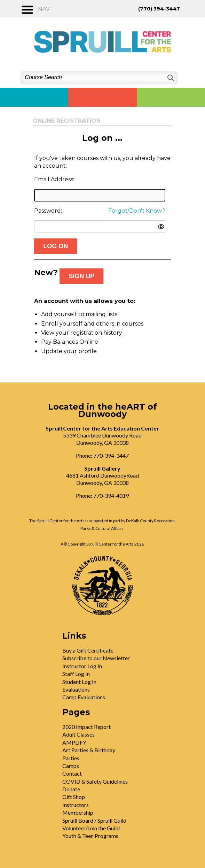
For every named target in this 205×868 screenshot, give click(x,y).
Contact (72, 773)
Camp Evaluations (84, 697)
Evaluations (76, 689)
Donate (71, 789)
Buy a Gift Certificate (88, 650)
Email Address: (54, 179)
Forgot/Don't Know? (137, 211)
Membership (78, 812)
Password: (48, 211)
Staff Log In (76, 674)
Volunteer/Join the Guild (91, 828)
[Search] (170, 78)
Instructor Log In (82, 666)
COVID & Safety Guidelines (95, 781)
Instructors (76, 805)
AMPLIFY (74, 742)
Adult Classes (78, 734)
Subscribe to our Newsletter (96, 658)
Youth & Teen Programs (90, 836)
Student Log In (79, 682)
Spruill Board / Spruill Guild (94, 820)
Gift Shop (74, 797)
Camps (71, 766)
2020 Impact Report (86, 727)
